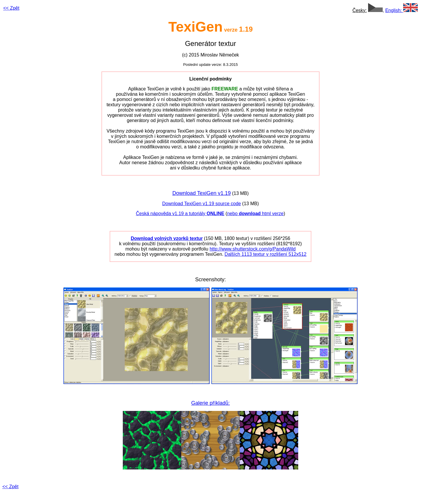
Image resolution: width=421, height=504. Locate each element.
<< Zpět (10, 487)
